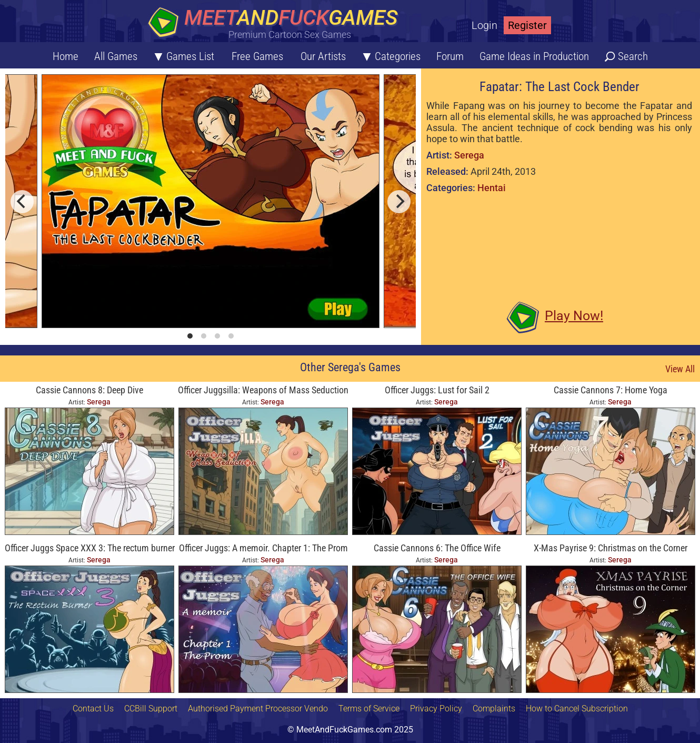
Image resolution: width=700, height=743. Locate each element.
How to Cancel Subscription (577, 709)
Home (66, 56)
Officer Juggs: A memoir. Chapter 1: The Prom (263, 548)
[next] (399, 202)
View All (680, 369)
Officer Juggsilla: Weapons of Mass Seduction (263, 390)
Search (633, 56)
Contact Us (93, 709)
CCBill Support (151, 709)
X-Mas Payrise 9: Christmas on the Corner (611, 548)
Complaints (494, 709)
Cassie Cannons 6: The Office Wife (437, 548)
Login (484, 25)
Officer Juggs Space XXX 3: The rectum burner (90, 548)
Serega (469, 155)
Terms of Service (369, 709)
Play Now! (574, 316)
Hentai (492, 188)
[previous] (22, 202)
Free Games (257, 56)
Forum (450, 56)
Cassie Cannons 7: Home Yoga (611, 390)
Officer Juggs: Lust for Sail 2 (437, 390)
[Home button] (276, 23)
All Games (116, 56)
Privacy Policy (436, 709)
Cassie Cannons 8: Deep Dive (89, 390)
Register (527, 25)
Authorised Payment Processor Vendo (258, 709)
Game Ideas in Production (534, 56)
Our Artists (323, 56)
